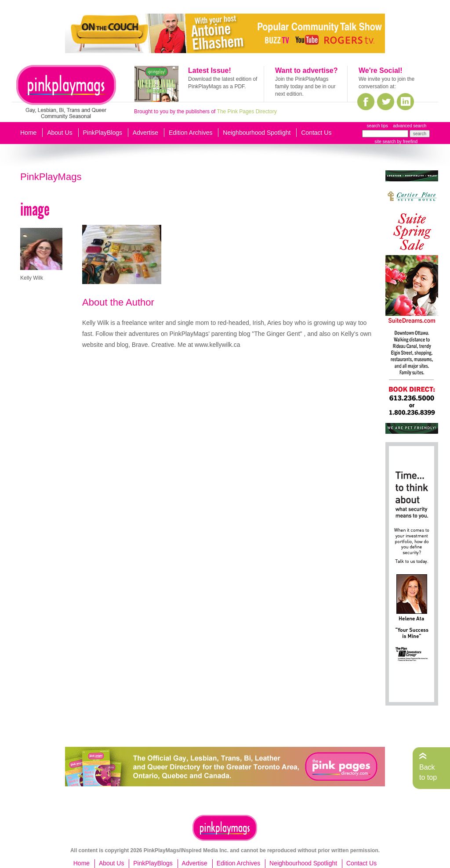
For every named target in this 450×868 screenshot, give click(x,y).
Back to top (428, 772)
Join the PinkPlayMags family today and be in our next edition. (305, 86)
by (407, 142)
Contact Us (316, 133)
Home (28, 133)
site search (385, 142)
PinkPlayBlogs (103, 133)
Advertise (145, 133)
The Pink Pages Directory (247, 112)
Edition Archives (191, 133)
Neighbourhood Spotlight (257, 133)
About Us (60, 133)
